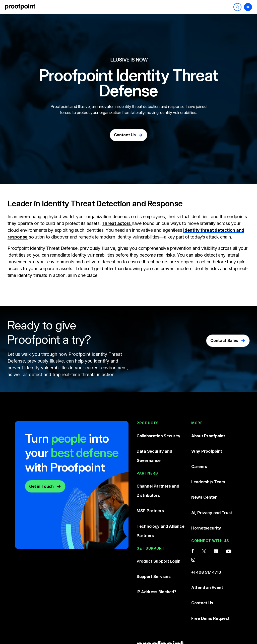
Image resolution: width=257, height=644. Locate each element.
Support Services (154, 526)
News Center (204, 471)
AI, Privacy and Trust (212, 482)
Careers (199, 450)
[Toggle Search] (237, 7)
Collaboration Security (159, 430)
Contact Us (125, 131)
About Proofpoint (209, 430)
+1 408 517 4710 (207, 532)
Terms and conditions (208, 612)
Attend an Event (208, 542)
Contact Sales (224, 337)
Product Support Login (159, 515)
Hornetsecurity (207, 492)
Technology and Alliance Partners (161, 493)
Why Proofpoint (207, 440)
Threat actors (117, 220)
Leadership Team (209, 461)
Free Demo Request (211, 563)
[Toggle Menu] (248, 7)
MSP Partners (151, 480)
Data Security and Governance (155, 442)
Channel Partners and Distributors (158, 467)
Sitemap (177, 625)
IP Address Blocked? (157, 537)
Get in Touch (41, 483)
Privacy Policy (149, 625)
